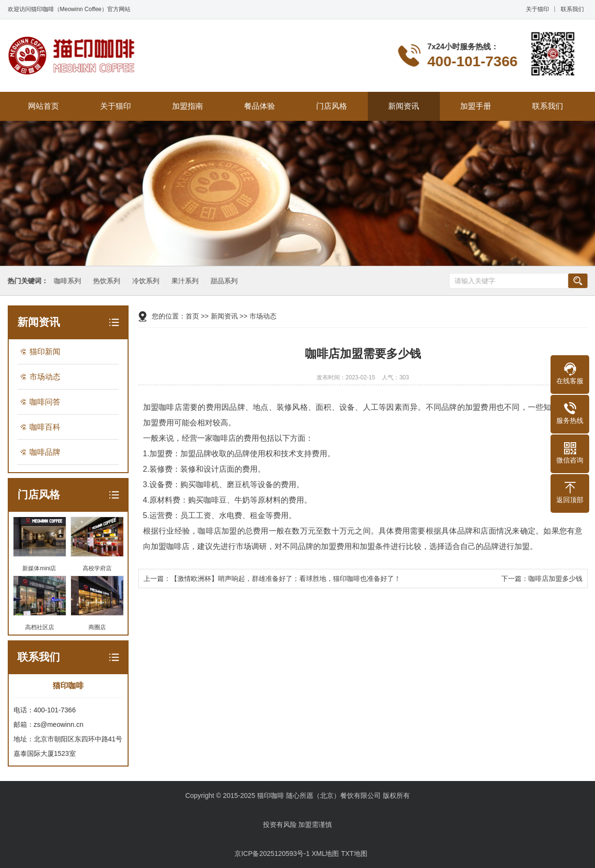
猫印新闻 (45, 352)
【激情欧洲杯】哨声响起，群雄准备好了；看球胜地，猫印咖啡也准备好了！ (286, 579)
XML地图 (326, 854)
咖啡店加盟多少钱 (555, 579)
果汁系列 (184, 281)
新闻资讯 (404, 106)
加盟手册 (476, 106)
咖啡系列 (66, 281)
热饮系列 (105, 281)
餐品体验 (260, 106)
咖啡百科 (45, 427)
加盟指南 (188, 106)
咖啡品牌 (45, 452)
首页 (192, 316)
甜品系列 (223, 281)
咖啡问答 (45, 402)
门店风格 (332, 106)
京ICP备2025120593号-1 (272, 854)
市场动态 (45, 377)
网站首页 (44, 106)
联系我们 (572, 9)
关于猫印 (537, 9)
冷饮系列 (145, 281)
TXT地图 (354, 854)
